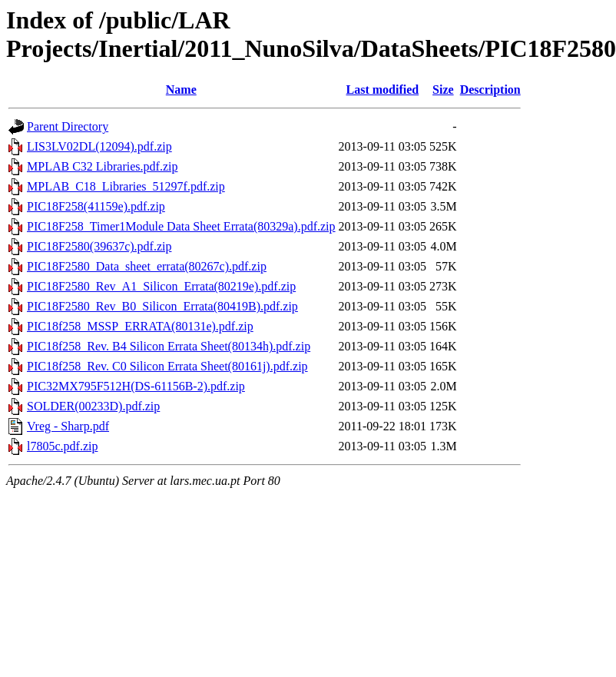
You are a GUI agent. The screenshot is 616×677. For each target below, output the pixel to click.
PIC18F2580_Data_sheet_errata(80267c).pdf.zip (147, 266)
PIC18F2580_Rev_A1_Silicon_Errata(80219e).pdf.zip (161, 286)
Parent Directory (68, 126)
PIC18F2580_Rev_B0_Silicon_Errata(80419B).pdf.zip (162, 306)
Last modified (382, 90)
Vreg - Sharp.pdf (68, 426)
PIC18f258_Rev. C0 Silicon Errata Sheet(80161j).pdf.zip (167, 366)
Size (443, 90)
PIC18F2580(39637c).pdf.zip (99, 246)
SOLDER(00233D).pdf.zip (93, 406)
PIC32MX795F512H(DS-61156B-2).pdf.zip (136, 386)
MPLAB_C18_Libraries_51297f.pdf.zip (126, 186)
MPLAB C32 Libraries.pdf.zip (102, 166)
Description (490, 90)
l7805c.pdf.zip (62, 446)
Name (181, 90)
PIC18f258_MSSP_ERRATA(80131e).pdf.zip (140, 326)
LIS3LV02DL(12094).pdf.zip (99, 146)
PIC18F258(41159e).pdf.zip (96, 206)
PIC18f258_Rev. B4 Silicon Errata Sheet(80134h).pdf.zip (169, 346)
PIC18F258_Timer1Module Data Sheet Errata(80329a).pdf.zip (181, 226)
